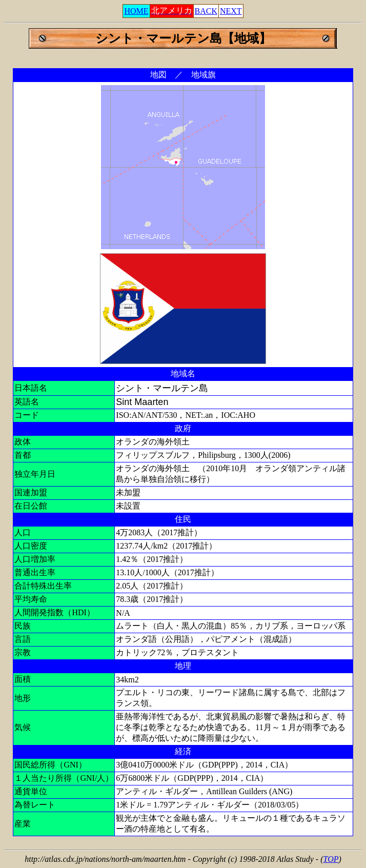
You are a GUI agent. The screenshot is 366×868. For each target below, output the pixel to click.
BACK (206, 11)
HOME (136, 11)
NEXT (231, 11)
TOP (331, 859)
